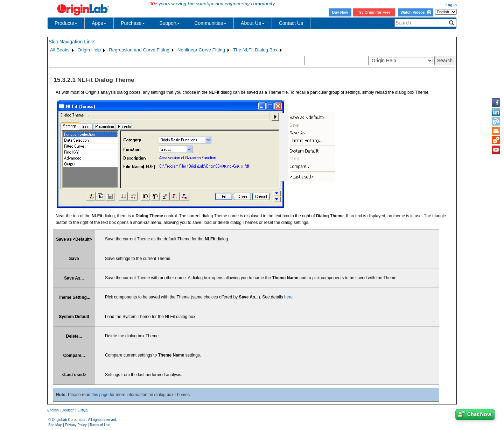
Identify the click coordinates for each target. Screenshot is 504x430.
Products (66, 23)
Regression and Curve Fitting (139, 50)
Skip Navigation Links (72, 42)
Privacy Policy (76, 425)
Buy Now (340, 12)
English (53, 410)
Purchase (133, 23)
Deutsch (68, 410)
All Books (60, 50)
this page (100, 395)
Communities (210, 23)
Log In (451, 5)
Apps (99, 23)
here (288, 297)
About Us (253, 23)
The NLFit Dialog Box (255, 50)
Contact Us (291, 23)
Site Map (55, 425)
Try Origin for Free (374, 12)
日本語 (83, 410)
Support (170, 23)
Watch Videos (416, 12)
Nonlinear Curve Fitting (201, 50)
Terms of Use (100, 425)
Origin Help (89, 50)
